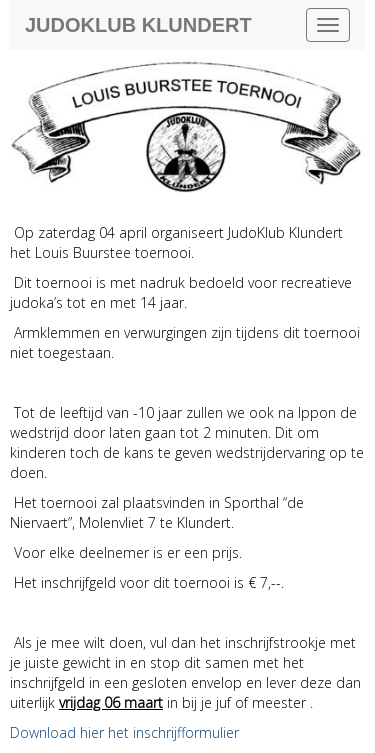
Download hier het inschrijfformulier (124, 732)
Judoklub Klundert (138, 25)
